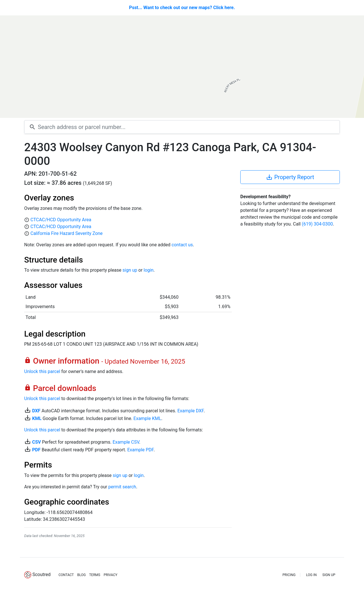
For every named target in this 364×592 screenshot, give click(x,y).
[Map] (182, 67)
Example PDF (140, 450)
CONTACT (66, 575)
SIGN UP (329, 575)
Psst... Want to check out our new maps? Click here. (182, 8)
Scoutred (42, 574)
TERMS (95, 575)
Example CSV (126, 442)
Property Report (290, 177)
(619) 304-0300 (317, 224)
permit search (122, 487)
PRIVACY (110, 575)
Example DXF (191, 411)
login (149, 270)
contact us (182, 245)
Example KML (147, 418)
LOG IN (311, 575)
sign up (130, 270)
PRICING (289, 575)
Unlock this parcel (42, 371)
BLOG (81, 575)
